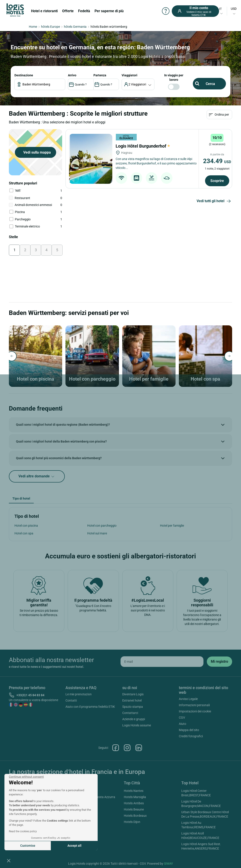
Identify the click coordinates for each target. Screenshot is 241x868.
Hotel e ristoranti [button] (44, 11)
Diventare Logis (133, 694)
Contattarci (130, 713)
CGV (182, 718)
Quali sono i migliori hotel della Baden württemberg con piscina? (61, 441)
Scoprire (217, 181)
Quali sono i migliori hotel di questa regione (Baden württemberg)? (63, 425)
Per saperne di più (109, 11)
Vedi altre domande (37, 476)
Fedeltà (84, 11)
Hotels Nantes (134, 791)
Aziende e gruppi (134, 719)
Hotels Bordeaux (135, 816)
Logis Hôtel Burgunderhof (143, 146)
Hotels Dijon (132, 822)
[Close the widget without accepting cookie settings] (26, 777)
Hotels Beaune (134, 809)
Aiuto (183, 724)
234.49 (217, 161)
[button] (9, 860)
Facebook (116, 748)
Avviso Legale (188, 699)
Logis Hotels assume (137, 725)
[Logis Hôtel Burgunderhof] (91, 159)
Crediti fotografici (191, 736)
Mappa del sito (189, 730)
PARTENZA (100, 75)
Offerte (68, 11)
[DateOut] (106, 84)
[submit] (220, 662)
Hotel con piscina (26, 526)
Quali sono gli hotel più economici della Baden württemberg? (59, 458)
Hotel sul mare (97, 533)
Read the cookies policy (23, 831)
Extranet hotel (132, 700)
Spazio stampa (133, 707)
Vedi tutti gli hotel (214, 201)
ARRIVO (72, 75)
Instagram (127, 748)
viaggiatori (129, 75)
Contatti (71, 700)
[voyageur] (138, 84)
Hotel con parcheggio (102, 526)
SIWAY (168, 864)
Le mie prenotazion (79, 694)
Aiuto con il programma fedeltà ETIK (90, 707)
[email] (162, 662)
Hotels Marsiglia (135, 797)
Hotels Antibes (134, 803)
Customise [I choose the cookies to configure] (28, 846)
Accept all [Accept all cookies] (74, 846)
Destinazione (24, 75)
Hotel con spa (24, 533)
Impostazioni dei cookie (195, 711)
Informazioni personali (194, 705)
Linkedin (139, 748)
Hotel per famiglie (172, 526)
